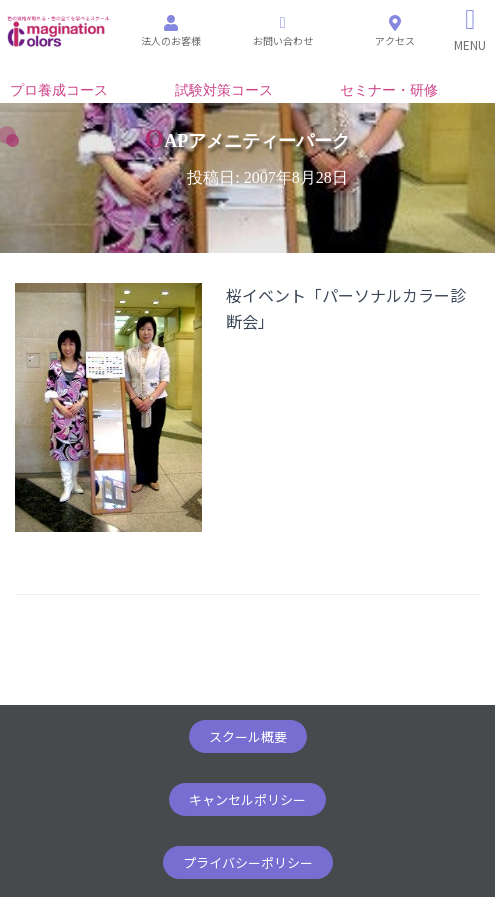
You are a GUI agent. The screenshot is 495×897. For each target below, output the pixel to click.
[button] (248, 736)
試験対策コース (224, 90)
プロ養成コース (59, 90)
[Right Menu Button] (470, 30)
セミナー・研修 (389, 90)
